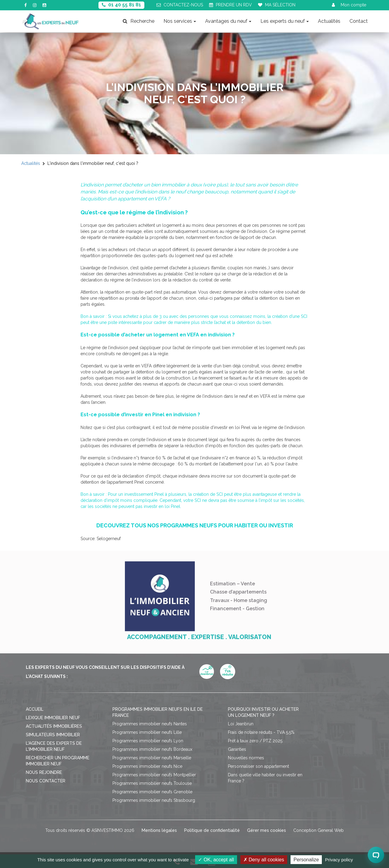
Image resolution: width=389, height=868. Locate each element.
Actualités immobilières (54, 726)
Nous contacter (46, 781)
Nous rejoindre (44, 772)
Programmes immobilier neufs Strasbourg (154, 800)
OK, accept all (216, 860)
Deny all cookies (264, 860)
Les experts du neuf (285, 21)
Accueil (35, 709)
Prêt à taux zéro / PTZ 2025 (255, 741)
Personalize (306, 860)
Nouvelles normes (246, 758)
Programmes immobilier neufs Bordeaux (152, 749)
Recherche (139, 21)
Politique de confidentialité (212, 830)
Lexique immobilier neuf (53, 718)
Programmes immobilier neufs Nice (147, 766)
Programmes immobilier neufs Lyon (148, 741)
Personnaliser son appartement (258, 766)
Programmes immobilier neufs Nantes (150, 724)
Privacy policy (339, 860)
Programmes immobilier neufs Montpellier (154, 775)
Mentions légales (159, 830)
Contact (359, 21)
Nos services (180, 21)
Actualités (329, 21)
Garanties (237, 749)
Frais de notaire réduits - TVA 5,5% (261, 732)
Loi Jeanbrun (241, 724)
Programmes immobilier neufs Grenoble (152, 792)
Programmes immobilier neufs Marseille (152, 758)
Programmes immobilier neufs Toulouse (152, 783)
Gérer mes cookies (267, 830)
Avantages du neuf (228, 21)
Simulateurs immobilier (53, 735)
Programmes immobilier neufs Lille (147, 732)
